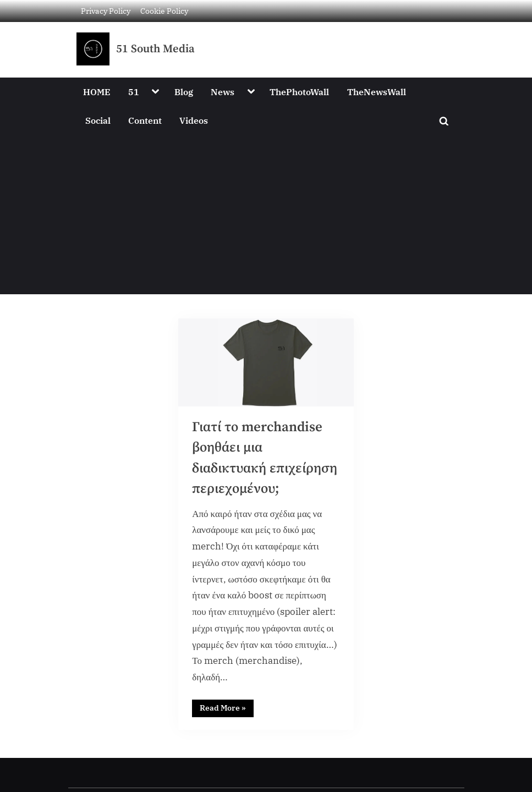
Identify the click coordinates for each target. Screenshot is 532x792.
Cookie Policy (164, 11)
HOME (97, 92)
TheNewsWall (377, 92)
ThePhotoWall (299, 92)
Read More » (227, 707)
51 (134, 92)
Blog (184, 92)
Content (145, 120)
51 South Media (155, 49)
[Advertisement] (266, 217)
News (223, 92)
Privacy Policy (106, 11)
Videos (194, 120)
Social (98, 120)
